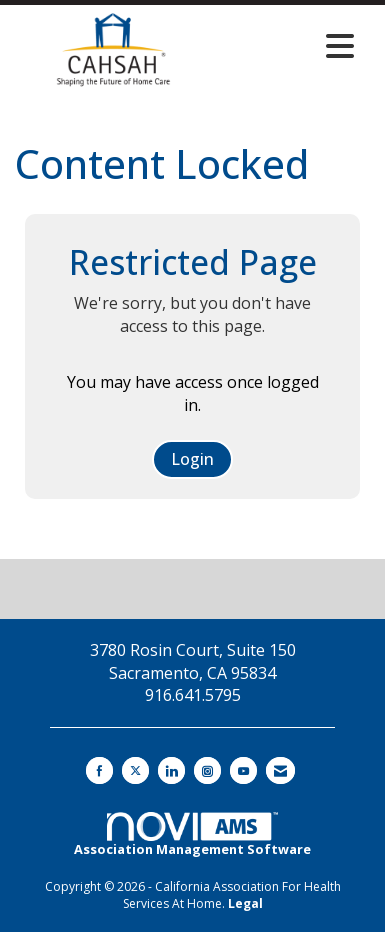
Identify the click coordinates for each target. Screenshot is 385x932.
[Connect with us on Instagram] (207, 770)
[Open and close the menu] (288, 46)
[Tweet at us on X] (135, 770)
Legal (245, 903)
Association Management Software (192, 835)
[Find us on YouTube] (243, 770)
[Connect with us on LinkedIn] (171, 770)
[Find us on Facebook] (99, 770)
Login (192, 459)
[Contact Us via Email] (280, 770)
